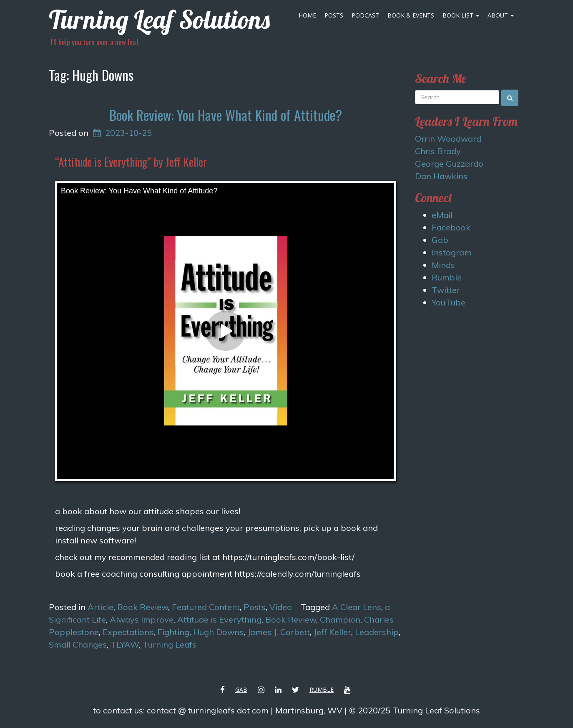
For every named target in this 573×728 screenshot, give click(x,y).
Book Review (143, 607)
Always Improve (142, 619)
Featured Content (206, 607)
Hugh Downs (218, 632)
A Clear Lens (357, 607)
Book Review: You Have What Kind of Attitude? (226, 115)
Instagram (452, 252)
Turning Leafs (170, 644)
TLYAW (125, 644)
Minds (443, 265)
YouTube (449, 302)
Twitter (446, 290)
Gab (440, 240)
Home (307, 15)
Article (101, 607)
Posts (334, 15)
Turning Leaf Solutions (159, 19)
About (501, 15)
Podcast (365, 15)
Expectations (128, 632)
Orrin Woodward (448, 139)
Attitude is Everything (219, 619)
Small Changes (78, 644)
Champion (340, 619)
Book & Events (411, 15)
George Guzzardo (449, 164)
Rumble (447, 277)
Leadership (377, 632)
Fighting (173, 632)
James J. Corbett (279, 632)
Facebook (451, 227)
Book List (461, 15)
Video (281, 607)
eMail (442, 215)
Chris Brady (438, 151)
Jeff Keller (332, 632)
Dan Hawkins (441, 176)
